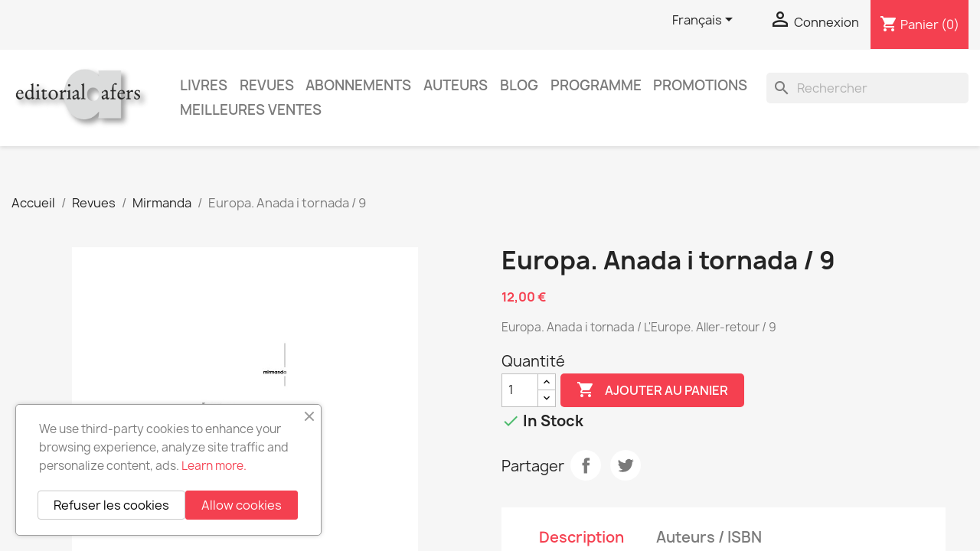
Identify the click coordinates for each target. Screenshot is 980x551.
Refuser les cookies (111, 505)
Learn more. (214, 466)
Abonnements (358, 85)
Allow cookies (242, 505)
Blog (519, 85)
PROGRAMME (596, 85)
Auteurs (456, 85)
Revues (267, 85)
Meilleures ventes (251, 110)
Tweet (626, 465)
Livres (204, 85)
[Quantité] (520, 390)
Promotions (700, 85)
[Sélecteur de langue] (705, 21)
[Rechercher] (867, 88)
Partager (586, 465)
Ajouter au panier (652, 390)
